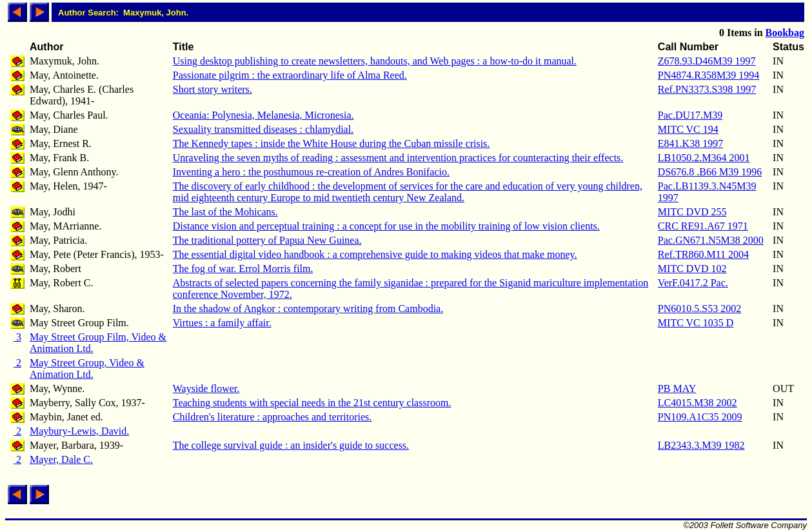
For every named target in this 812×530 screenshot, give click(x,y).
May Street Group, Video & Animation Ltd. (87, 368)
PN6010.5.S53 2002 (699, 309)
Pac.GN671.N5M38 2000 (711, 240)
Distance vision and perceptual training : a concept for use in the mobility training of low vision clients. (386, 226)
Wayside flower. (206, 388)
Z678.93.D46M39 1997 (707, 61)
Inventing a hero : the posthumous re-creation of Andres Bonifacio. (311, 172)
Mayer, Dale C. (61, 459)
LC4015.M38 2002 (698, 403)
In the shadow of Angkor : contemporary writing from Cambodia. (308, 309)
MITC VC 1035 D (696, 323)
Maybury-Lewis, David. (79, 431)
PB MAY (677, 388)
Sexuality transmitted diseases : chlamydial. (263, 129)
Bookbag (785, 33)
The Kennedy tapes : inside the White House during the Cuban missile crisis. (332, 143)
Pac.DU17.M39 (690, 115)
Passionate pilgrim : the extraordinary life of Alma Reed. (290, 75)
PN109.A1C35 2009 (700, 417)
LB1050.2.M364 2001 (704, 158)
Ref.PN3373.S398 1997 (707, 89)
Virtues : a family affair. (222, 323)
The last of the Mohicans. (225, 212)
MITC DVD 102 (692, 269)
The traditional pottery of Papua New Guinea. (267, 240)
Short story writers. (213, 89)
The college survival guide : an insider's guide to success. (291, 445)
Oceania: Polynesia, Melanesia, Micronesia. (263, 115)
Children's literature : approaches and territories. (272, 417)
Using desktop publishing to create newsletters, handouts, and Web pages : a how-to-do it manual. (375, 61)
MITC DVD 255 (692, 212)
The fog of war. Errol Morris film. (243, 269)
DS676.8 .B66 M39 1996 (710, 172)
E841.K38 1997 (690, 143)
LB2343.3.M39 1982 (701, 445)
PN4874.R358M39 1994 (708, 75)
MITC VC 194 (688, 129)
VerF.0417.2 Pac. (693, 283)
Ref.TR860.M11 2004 (703, 254)
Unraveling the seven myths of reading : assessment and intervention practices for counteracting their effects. (398, 158)
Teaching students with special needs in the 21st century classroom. (312, 403)
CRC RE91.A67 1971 (703, 226)
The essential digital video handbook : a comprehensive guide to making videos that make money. (375, 254)
